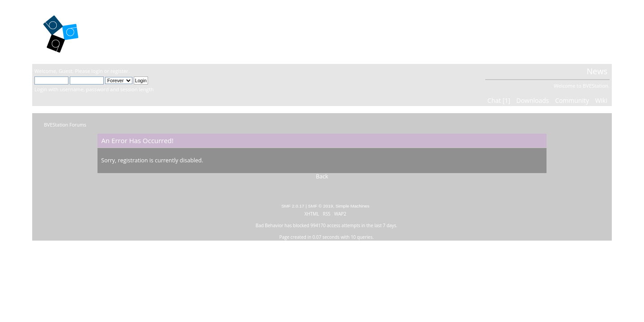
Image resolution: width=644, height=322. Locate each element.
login (97, 71)
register (119, 71)
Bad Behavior (270, 225)
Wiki (601, 100)
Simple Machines (352, 206)
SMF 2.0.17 (293, 206)
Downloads (532, 100)
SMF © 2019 (321, 206)
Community (572, 100)
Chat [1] (499, 100)
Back (322, 176)
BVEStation (130, 32)
